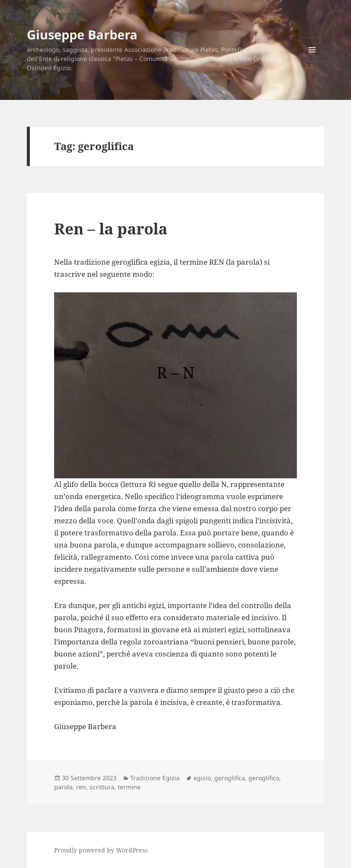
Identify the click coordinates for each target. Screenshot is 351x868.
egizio (202, 778)
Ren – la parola (111, 229)
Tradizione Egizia (155, 778)
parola (63, 787)
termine (129, 787)
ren (81, 787)
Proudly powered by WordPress (101, 850)
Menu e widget (312, 62)
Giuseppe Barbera (82, 34)
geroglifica (230, 778)
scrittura (102, 787)
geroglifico (264, 778)
